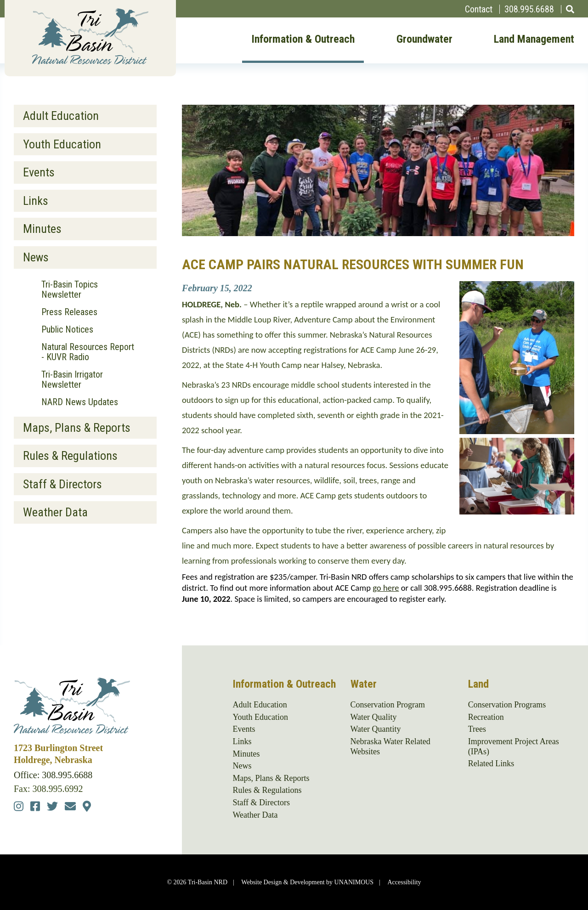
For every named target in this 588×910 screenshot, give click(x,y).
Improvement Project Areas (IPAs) (514, 746)
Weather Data (55, 512)
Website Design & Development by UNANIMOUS (307, 882)
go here (386, 588)
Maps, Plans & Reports (77, 428)
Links (36, 201)
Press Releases (69, 312)
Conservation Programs (507, 705)
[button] (517, 431)
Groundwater (424, 40)
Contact (479, 9)
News (36, 257)
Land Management (534, 40)
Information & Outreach (303, 40)
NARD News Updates (80, 402)
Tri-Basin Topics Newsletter (70, 289)
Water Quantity (376, 729)
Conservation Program (388, 705)
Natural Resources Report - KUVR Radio (88, 352)
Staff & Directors (62, 484)
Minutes (42, 229)
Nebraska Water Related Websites (390, 746)
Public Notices (67, 329)
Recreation (486, 717)
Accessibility (404, 882)
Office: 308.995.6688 (53, 775)
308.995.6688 (529, 9)
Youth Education (62, 144)
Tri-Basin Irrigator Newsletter (72, 379)
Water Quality (374, 717)
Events (39, 172)
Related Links (491, 763)
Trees (477, 729)
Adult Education (61, 116)
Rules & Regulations (70, 456)
